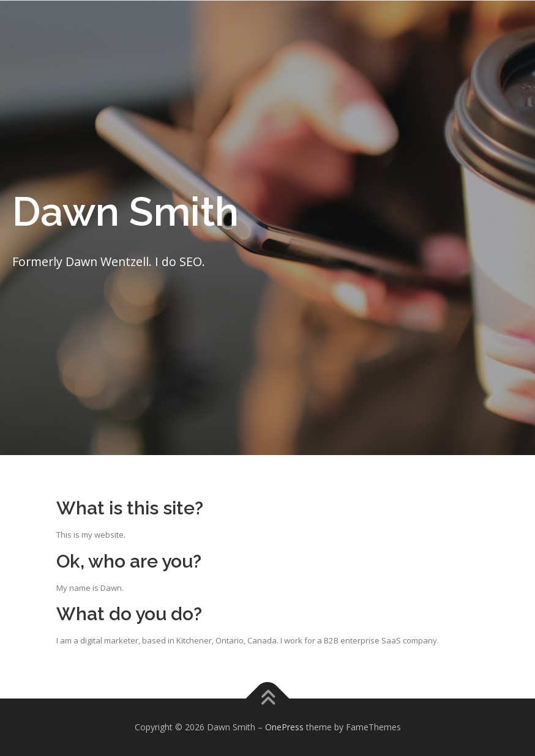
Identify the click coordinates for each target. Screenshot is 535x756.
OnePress (284, 727)
